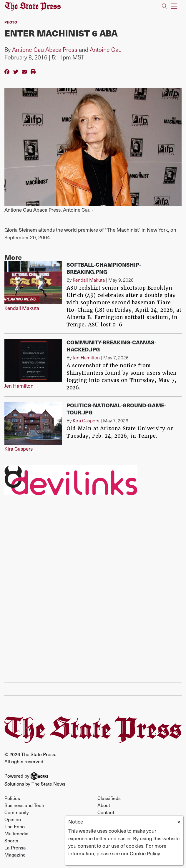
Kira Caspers (19, 449)
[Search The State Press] (164, 6)
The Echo (15, 826)
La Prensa (15, 847)
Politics (12, 798)
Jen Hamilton (19, 386)
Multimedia (16, 833)
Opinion (13, 819)
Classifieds (109, 798)
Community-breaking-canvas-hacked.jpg (111, 346)
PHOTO (11, 22)
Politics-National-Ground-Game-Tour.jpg (116, 409)
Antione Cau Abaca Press (45, 49)
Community (17, 812)
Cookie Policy (145, 853)
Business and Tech (24, 805)
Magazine (15, 854)
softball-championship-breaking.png (104, 268)
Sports (11, 840)
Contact (106, 812)
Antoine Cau (106, 49)
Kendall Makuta (22, 308)
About (104, 805)
